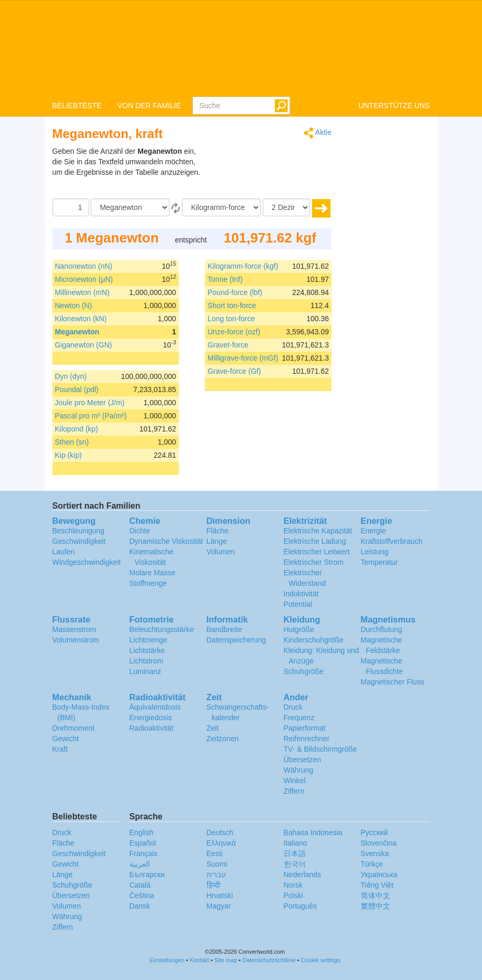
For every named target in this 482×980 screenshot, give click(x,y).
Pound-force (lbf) (235, 292)
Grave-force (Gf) (234, 371)
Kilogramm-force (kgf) (243, 266)
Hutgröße (299, 629)
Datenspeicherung (237, 640)
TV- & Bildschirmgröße (320, 749)
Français (144, 853)
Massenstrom (74, 629)
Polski (293, 895)
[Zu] (221, 207)
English (142, 833)
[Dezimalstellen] (286, 207)
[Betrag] (71, 207)
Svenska (375, 853)
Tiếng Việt (377, 885)
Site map (226, 960)
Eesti (215, 853)
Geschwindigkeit (79, 541)
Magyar (219, 906)
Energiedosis (151, 718)
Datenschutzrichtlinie (269, 960)
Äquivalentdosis (155, 707)
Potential (298, 604)
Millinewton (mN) (82, 292)
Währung (299, 770)
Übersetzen (303, 760)
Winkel (295, 781)
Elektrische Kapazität (318, 531)
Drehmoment (74, 728)
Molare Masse (153, 573)
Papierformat (305, 728)
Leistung (375, 552)
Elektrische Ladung (315, 541)
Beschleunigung (79, 531)
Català (140, 885)
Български (147, 874)
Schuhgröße (304, 671)
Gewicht (66, 739)
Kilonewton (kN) (81, 319)
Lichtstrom (147, 661)
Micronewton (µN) (84, 279)
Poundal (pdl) (77, 389)
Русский (374, 833)
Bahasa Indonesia (313, 833)
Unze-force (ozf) (234, 332)
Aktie (318, 133)
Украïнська (379, 874)
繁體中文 (376, 906)
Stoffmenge (148, 583)
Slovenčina (379, 843)
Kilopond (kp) (77, 429)
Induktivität (301, 594)
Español (143, 843)
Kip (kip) (68, 455)
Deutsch (220, 833)
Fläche (218, 531)
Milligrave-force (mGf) (243, 358)
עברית (216, 874)
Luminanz (146, 671)
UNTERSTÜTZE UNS (394, 106)
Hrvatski (220, 895)
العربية (140, 864)
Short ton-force (232, 305)
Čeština (142, 895)
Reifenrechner (307, 739)
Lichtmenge (148, 640)
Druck (293, 707)
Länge (217, 541)
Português (301, 906)
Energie (373, 531)
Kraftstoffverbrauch (392, 541)
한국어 (295, 864)
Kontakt (199, 960)
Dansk (140, 906)
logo (241, 48)
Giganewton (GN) (84, 345)
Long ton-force (231, 319)
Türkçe (372, 864)
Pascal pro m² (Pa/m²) (91, 416)
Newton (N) (74, 305)
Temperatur (379, 562)
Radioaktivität (152, 728)
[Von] (130, 207)
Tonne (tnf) (225, 279)
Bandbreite (224, 629)
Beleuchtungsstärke (162, 629)
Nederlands (303, 874)
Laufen (64, 552)
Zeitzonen (223, 739)
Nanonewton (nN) (84, 266)
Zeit (213, 728)
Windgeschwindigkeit (87, 562)
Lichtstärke (147, 650)
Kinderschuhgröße (314, 640)
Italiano (296, 843)
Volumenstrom (76, 640)
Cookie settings (320, 960)
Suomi (217, 864)
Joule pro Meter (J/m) (90, 403)
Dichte (140, 531)
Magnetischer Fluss (393, 682)
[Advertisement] (266, 172)
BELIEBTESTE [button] (77, 106)
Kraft (60, 749)
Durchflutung (382, 629)
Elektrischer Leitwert (317, 552)
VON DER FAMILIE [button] (149, 106)
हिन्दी (213, 885)
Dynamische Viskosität (167, 541)
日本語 (295, 853)
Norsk (293, 885)
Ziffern (294, 791)
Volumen (221, 552)
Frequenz (299, 718)
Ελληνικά (221, 843)
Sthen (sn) (72, 442)
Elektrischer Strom (314, 562)
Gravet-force (228, 345)
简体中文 (376, 895)
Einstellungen (167, 960)
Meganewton (77, 332)
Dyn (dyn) (71, 376)
